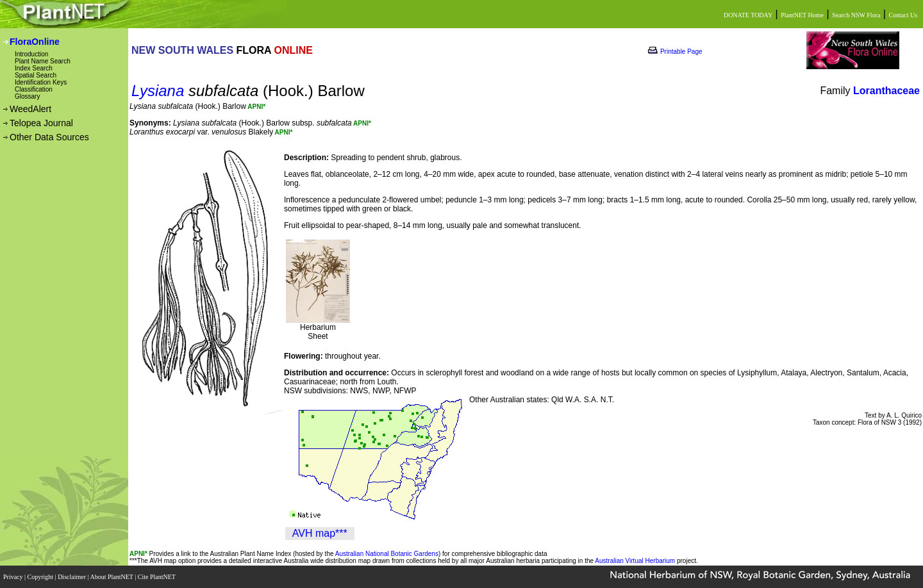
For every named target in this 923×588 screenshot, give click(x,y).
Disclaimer (72, 577)
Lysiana (158, 91)
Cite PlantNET (157, 577)
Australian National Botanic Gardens (387, 554)
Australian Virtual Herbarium (635, 561)
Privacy (14, 577)
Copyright (41, 577)
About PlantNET (112, 577)
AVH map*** (320, 533)
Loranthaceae (886, 91)
